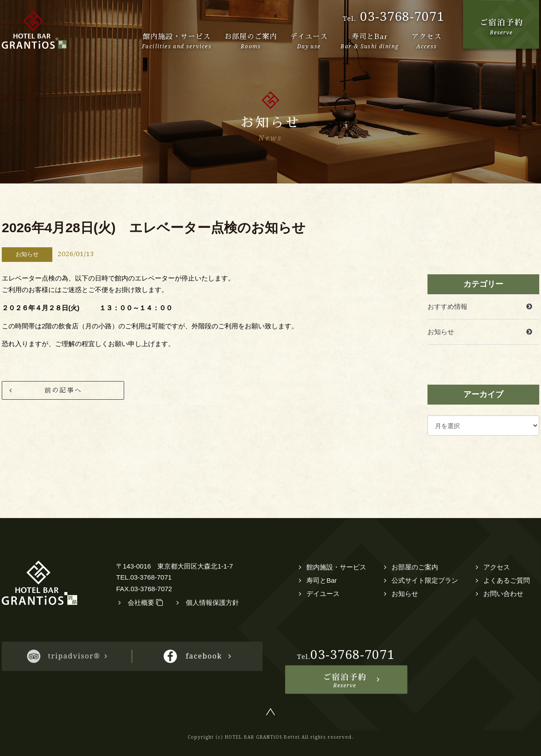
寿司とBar (321, 580)
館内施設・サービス (336, 567)
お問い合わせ (503, 594)
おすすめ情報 (447, 306)
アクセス (497, 567)
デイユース (323, 594)
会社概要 (145, 602)
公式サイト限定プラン (425, 580)
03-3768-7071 (402, 17)
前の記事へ (63, 390)
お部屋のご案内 (415, 567)
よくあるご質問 (507, 580)
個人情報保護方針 (212, 602)
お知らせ (441, 332)
